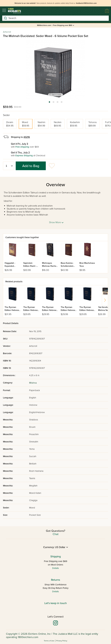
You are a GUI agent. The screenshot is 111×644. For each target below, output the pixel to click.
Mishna (33, 383)
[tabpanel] (55, 70)
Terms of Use (49, 641)
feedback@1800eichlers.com (86, 3)
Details (55, 568)
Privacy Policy (62, 641)
